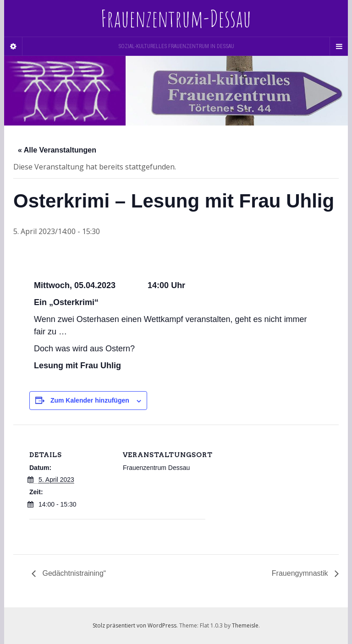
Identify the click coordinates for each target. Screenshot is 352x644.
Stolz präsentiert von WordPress (135, 625)
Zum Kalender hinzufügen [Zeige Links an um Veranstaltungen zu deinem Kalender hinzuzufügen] (90, 400)
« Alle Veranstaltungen (57, 150)
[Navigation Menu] (339, 46)
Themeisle (245, 625)
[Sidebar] (13, 46)
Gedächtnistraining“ (73, 573)
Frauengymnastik (301, 573)
